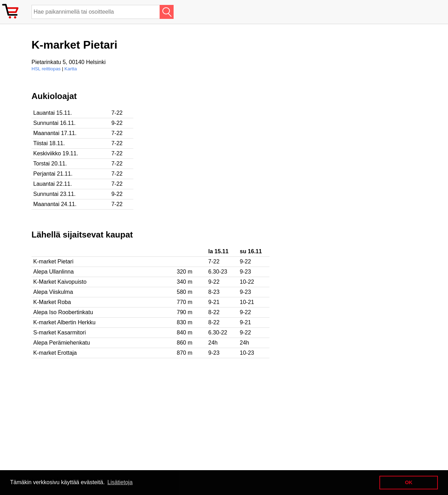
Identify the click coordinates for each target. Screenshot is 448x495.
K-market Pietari (53, 261)
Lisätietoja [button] (120, 482)
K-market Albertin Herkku (64, 322)
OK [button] (409, 482)
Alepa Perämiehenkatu (62, 343)
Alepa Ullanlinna (54, 272)
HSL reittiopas (46, 69)
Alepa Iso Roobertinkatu (63, 312)
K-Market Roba (52, 302)
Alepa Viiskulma (53, 292)
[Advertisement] (227, 140)
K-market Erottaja (55, 353)
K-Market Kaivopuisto (60, 282)
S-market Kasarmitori (59, 333)
